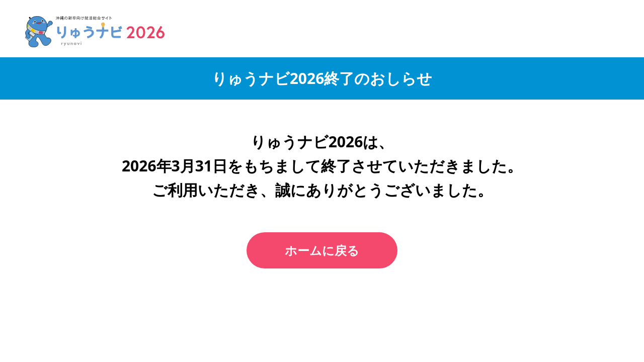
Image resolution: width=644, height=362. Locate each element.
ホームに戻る (322, 250)
